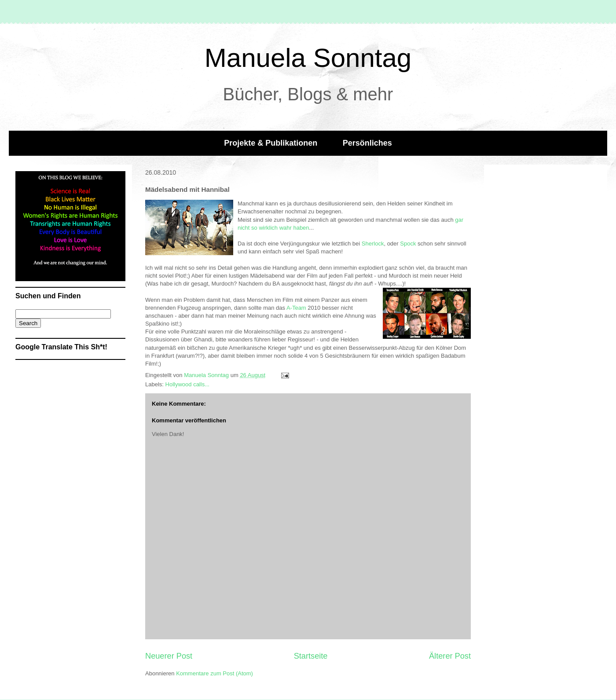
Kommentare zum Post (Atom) (214, 673)
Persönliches (367, 143)
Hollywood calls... (187, 384)
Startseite (311, 656)
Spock (409, 244)
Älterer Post (450, 656)
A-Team (296, 308)
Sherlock (373, 244)
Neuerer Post (169, 656)
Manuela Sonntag (308, 58)
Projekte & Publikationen (271, 143)
